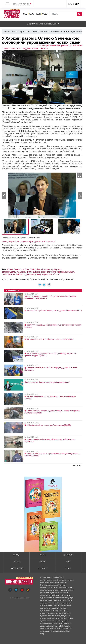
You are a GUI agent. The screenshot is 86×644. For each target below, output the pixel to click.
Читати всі (77, 465)
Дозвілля (68, 555)
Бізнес (42, 555)
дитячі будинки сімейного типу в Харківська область (51, 272)
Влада (17, 555)
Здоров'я (42, 569)
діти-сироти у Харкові (51, 269)
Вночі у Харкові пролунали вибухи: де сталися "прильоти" (29, 241)
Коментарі (16, 598)
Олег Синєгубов (32, 269)
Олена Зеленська (15, 269)
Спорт (42, 562)
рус (70, 4)
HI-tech (17, 562)
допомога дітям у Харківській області (42, 274)
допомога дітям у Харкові (14, 272)
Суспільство (17, 569)
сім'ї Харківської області (13, 274)
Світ (68, 562)
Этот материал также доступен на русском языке (60, 45)
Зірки (68, 569)
